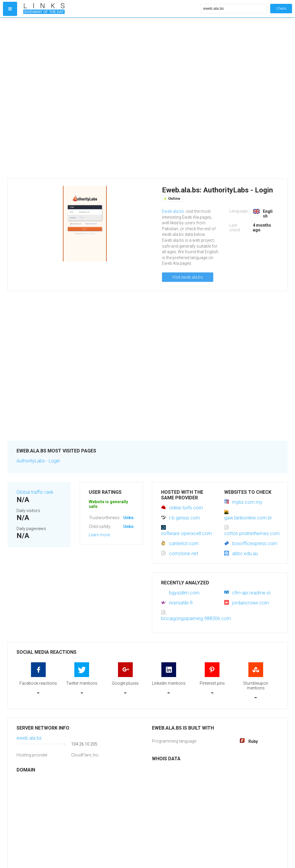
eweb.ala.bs (29, 738)
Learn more (99, 535)
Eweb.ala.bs (173, 211)
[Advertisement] (76, 98)
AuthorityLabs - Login (38, 461)
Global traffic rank (35, 492)
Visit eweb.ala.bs (188, 277)
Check (281, 8)
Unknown (132, 518)
